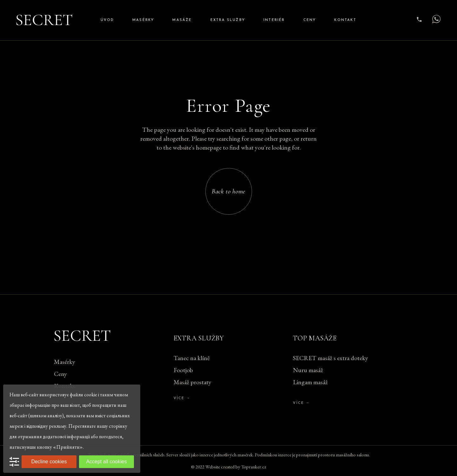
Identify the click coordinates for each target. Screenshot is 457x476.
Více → (182, 398)
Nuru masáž (308, 370)
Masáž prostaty (192, 382)
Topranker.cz (254, 467)
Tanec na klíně (192, 358)
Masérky (65, 362)
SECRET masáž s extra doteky (331, 358)
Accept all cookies (106, 462)
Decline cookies (49, 462)
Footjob (183, 370)
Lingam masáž (310, 382)
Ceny (60, 374)
